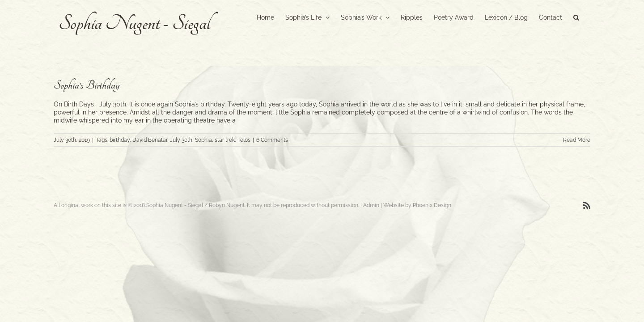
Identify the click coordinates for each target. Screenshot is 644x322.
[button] (587, 17)
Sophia (203, 140)
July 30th (181, 140)
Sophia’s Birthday (87, 85)
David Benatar (150, 140)
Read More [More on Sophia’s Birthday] (577, 140)
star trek (225, 140)
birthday (120, 140)
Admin (371, 205)
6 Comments (272, 140)
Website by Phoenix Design (417, 205)
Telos (244, 140)
